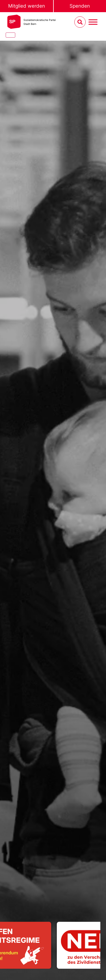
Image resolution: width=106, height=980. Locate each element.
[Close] (10, 35)
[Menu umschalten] (93, 22)
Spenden (80, 6)
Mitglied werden (27, 6)
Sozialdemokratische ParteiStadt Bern (40, 22)
